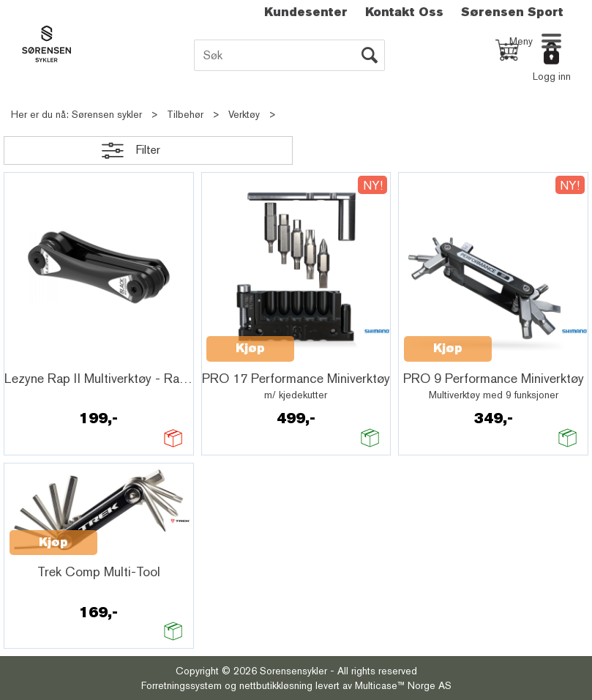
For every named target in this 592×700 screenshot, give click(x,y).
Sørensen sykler (107, 114)
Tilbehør (185, 114)
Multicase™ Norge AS (403, 685)
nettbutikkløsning (276, 685)
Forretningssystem (181, 685)
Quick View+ (48, 357)
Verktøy (244, 114)
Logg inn (552, 76)
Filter (148, 150)
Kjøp (250, 348)
